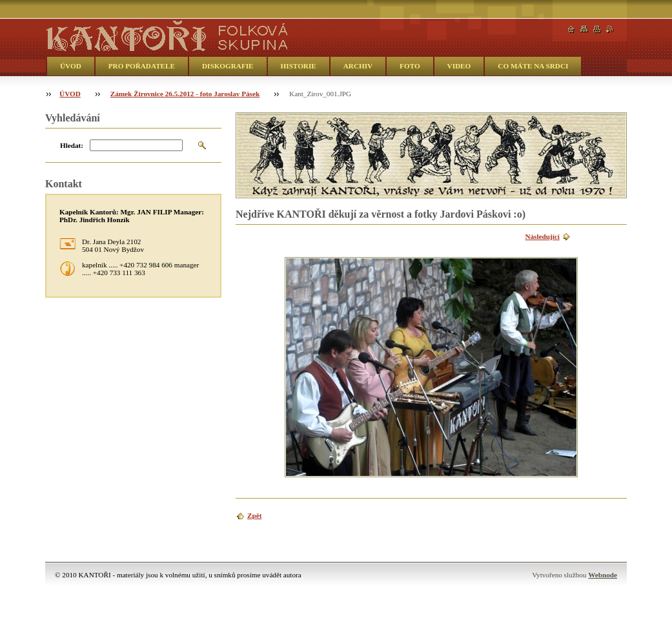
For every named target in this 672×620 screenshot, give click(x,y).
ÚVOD (71, 66)
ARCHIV (358, 66)
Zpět (254, 515)
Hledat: (72, 145)
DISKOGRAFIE (228, 66)
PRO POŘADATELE (142, 66)
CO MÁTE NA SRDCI (533, 66)
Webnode (603, 575)
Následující (542, 236)
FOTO (410, 66)
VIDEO (459, 66)
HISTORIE (299, 66)
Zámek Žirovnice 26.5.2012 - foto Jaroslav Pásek (185, 94)
